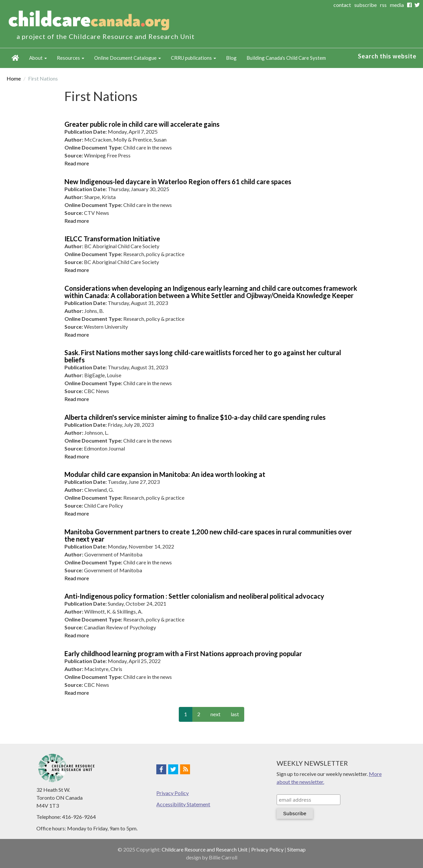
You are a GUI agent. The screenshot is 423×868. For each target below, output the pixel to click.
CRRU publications (193, 58)
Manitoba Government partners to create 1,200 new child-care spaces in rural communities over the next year (208, 535)
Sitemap (296, 849)
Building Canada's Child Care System (286, 58)
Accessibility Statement (183, 804)
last (235, 714)
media (397, 5)
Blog (231, 58)
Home (15, 58)
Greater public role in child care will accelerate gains (142, 124)
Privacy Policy (173, 793)
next (215, 714)
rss (383, 5)
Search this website (387, 56)
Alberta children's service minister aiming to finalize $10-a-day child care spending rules (195, 417)
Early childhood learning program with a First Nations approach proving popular (183, 653)
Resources (71, 58)
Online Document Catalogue (128, 58)
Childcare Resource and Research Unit (205, 849)
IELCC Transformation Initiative (112, 239)
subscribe (365, 5)
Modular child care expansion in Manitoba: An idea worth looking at (165, 474)
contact (342, 5)
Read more (77, 163)
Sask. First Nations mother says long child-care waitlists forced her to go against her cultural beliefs (203, 356)
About (38, 58)
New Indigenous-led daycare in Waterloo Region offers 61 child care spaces (178, 182)
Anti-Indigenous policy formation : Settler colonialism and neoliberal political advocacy (194, 596)
